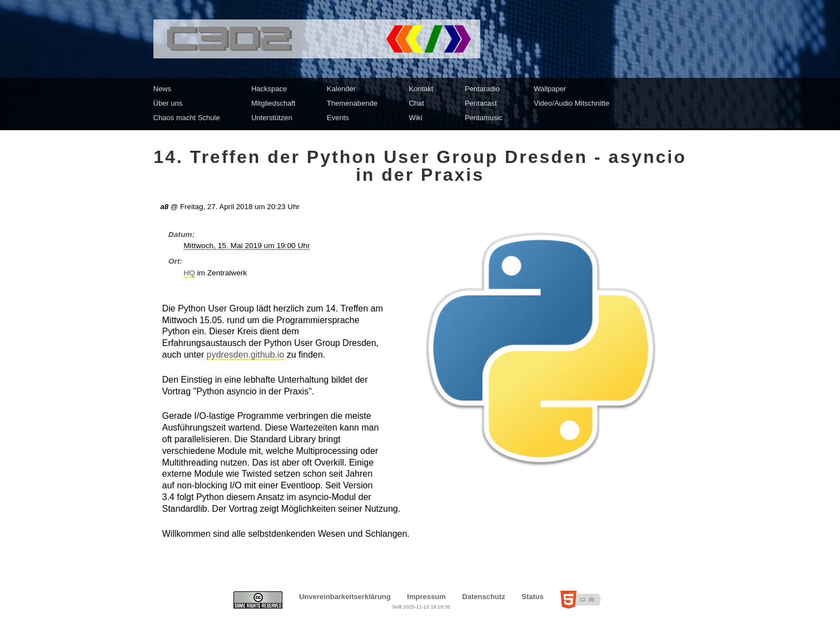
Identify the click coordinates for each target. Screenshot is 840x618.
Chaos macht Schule (187, 118)
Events (338, 118)
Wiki (416, 118)
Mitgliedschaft (273, 103)
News (163, 89)
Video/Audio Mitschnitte (571, 103)
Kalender (341, 89)
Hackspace (269, 89)
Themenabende (352, 103)
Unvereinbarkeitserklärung (345, 597)
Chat (416, 103)
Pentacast (481, 103)
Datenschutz (483, 597)
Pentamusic (484, 118)
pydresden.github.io (246, 355)
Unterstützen (272, 118)
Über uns (168, 103)
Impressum (426, 597)
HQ (189, 273)
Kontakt (421, 89)
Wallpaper (550, 89)
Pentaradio (482, 89)
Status (533, 597)
